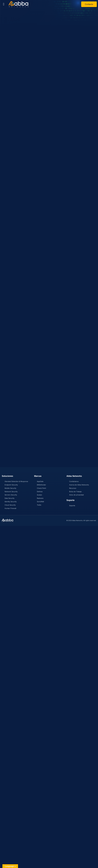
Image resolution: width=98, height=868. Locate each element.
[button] (4, 4)
